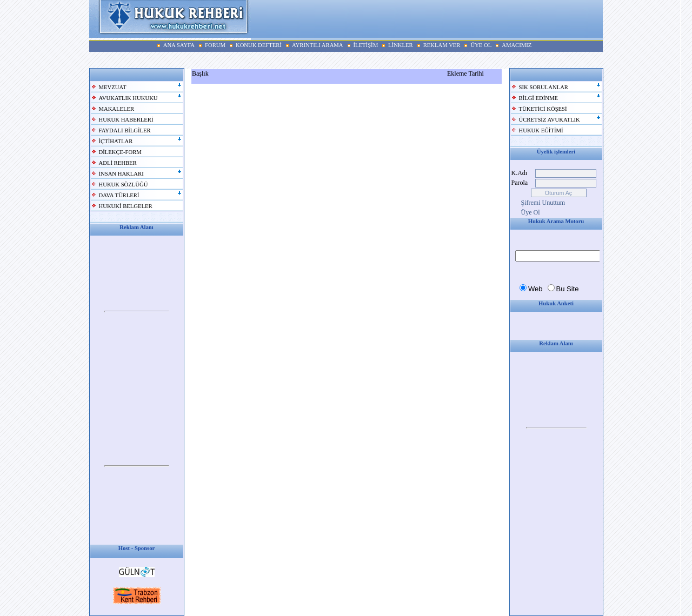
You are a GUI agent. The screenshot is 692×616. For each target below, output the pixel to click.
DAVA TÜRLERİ (119, 195)
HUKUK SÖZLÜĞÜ (124, 185)
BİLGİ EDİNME (539, 98)
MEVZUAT (113, 87)
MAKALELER (117, 109)
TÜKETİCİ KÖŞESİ (543, 109)
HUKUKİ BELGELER (126, 206)
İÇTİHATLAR (116, 141)
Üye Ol (531, 212)
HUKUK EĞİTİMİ (541, 130)
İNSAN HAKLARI (121, 174)
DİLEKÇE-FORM (120, 152)
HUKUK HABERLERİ (126, 120)
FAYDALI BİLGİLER (125, 130)
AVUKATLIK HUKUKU (128, 98)
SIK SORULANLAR (544, 87)
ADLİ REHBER (118, 163)
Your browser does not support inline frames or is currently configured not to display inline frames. (137, 312)
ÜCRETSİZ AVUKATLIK (550, 120)
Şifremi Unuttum (543, 203)
